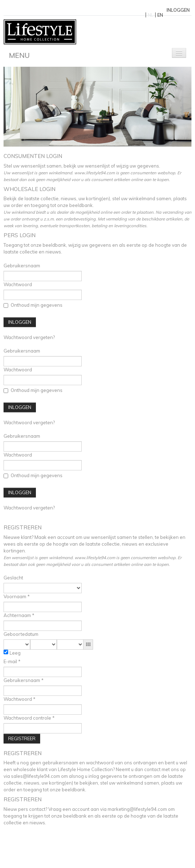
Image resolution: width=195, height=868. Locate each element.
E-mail (11, 661)
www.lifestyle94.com (95, 558)
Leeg (15, 653)
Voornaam (15, 596)
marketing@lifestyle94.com (137, 809)
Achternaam (18, 615)
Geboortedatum (21, 634)
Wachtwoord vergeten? (29, 337)
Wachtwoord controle (28, 718)
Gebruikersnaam (22, 266)
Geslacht (13, 578)
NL (151, 15)
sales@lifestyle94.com (36, 776)
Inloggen (178, 10)
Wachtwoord (18, 284)
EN (160, 15)
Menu (19, 55)
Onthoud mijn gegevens (33, 305)
